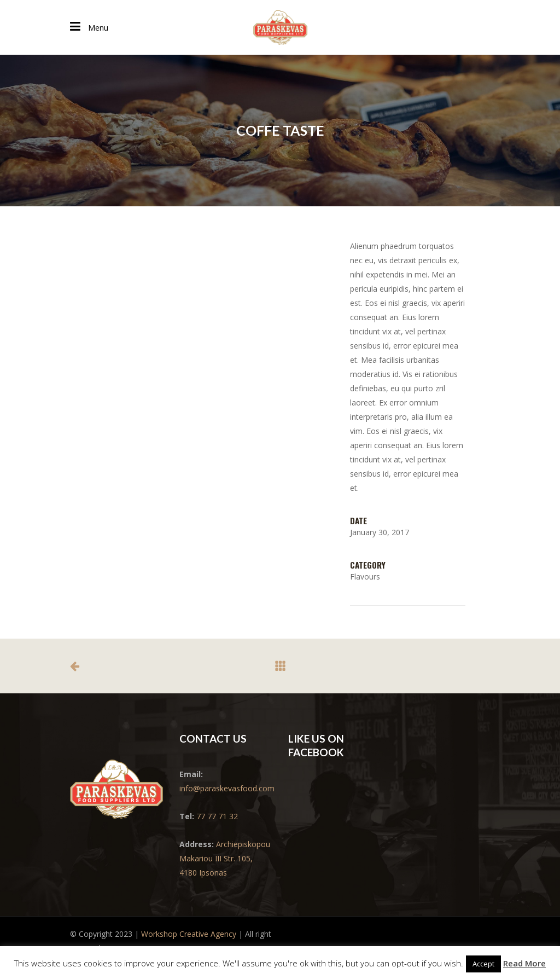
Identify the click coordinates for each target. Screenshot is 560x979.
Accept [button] (483, 964)
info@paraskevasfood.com (227, 788)
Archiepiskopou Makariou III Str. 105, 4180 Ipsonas (225, 858)
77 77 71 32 (217, 816)
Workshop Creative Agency (189, 934)
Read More (524, 963)
